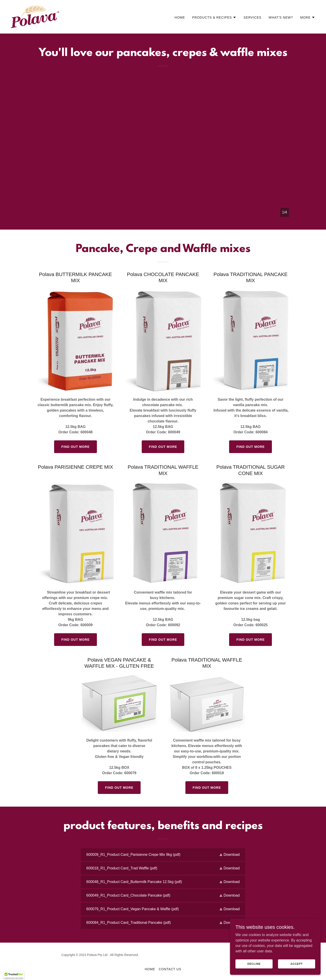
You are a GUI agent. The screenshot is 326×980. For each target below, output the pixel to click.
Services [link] (253, 17)
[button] (214, 17)
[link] (35, 16)
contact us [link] (170, 969)
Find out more (76, 447)
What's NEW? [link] (281, 17)
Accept (297, 967)
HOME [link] (180, 17)
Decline (254, 967)
